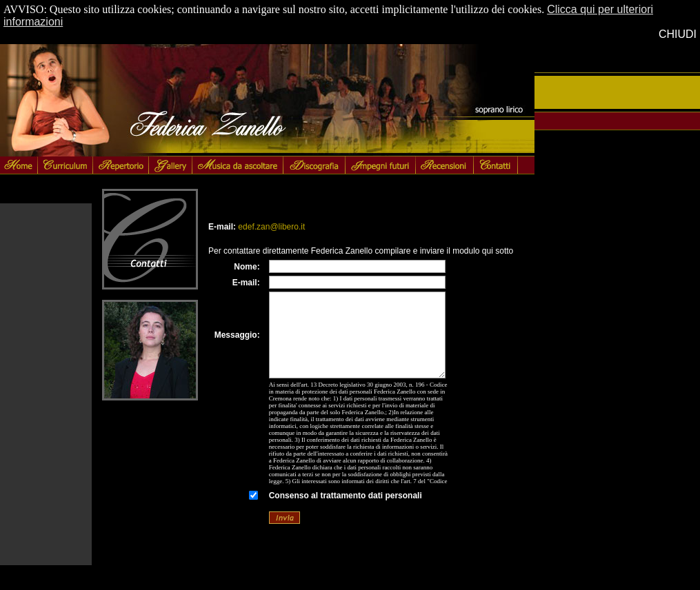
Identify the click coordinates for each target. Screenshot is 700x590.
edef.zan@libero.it (271, 227)
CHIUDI (678, 34)
